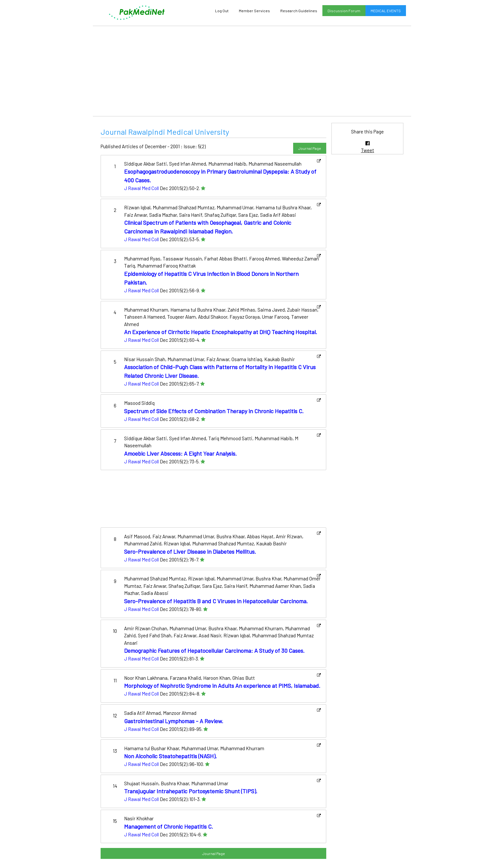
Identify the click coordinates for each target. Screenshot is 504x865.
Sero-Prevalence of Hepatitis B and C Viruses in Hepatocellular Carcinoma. (216, 601)
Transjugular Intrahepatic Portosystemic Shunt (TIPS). (191, 791)
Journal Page (310, 148)
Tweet (368, 150)
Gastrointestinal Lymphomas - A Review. (174, 721)
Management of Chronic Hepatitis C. (169, 826)
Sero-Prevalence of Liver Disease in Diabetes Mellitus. (190, 551)
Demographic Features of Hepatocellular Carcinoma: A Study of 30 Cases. (214, 651)
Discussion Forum (344, 11)
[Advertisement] (252, 71)
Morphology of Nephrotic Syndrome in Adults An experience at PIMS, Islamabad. (222, 686)
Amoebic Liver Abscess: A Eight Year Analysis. (180, 453)
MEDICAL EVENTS (386, 11)
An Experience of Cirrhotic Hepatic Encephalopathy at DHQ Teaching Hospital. (221, 332)
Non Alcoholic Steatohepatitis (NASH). (171, 756)
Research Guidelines (299, 11)
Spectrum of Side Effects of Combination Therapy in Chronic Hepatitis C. (214, 411)
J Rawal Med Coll (141, 188)
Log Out (222, 11)
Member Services (254, 11)
